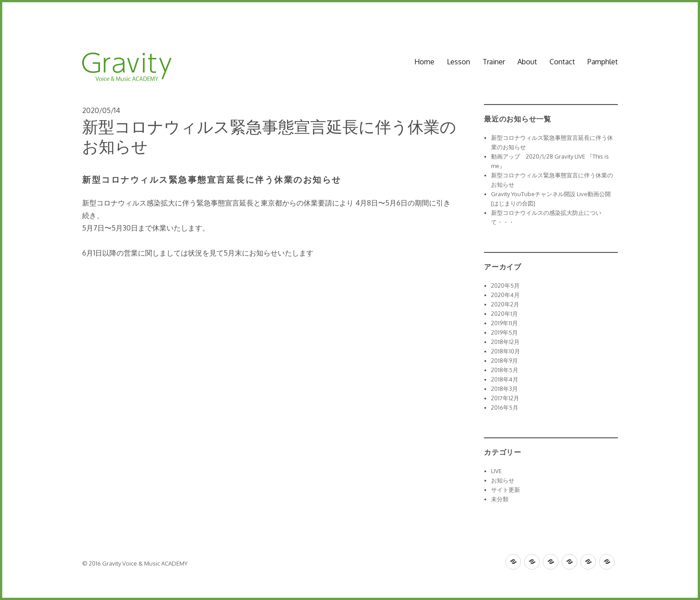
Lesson (458, 62)
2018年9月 (504, 361)
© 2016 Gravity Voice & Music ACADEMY (135, 563)
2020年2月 (505, 304)
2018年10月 (506, 351)
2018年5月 (505, 370)
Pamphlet (603, 62)
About (527, 62)
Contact (562, 62)
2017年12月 (505, 398)
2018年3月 (504, 389)
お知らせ (503, 480)
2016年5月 (505, 407)
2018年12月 (505, 342)
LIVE (496, 471)
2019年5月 (504, 332)
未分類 (500, 499)
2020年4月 (505, 295)
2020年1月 (504, 314)
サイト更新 (506, 490)
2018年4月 (505, 379)
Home (424, 62)
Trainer (494, 62)
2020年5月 (505, 285)
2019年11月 (504, 323)
